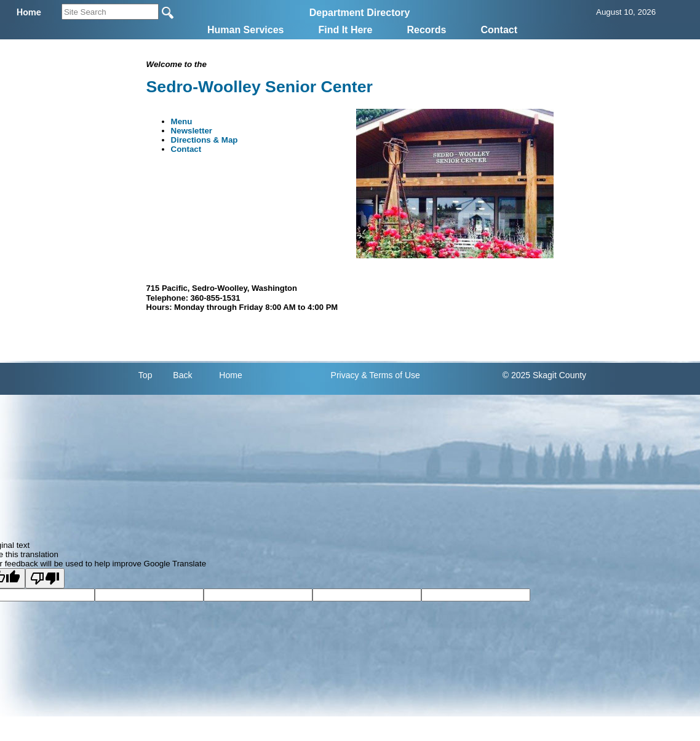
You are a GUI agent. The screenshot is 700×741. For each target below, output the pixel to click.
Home (230, 375)
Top (145, 375)
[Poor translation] (45, 578)
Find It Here (345, 30)
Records (426, 30)
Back (182, 375)
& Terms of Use (390, 375)
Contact (499, 30)
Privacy (345, 375)
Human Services (246, 30)
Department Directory (360, 13)
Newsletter (192, 131)
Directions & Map (205, 140)
